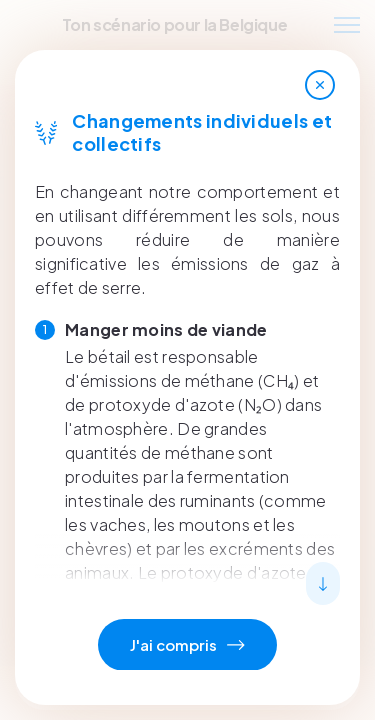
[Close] (320, 85)
